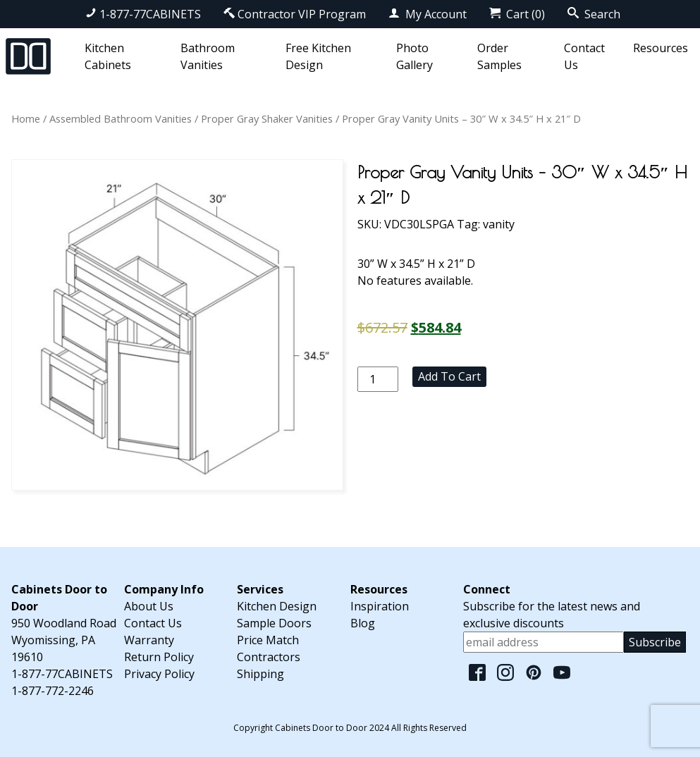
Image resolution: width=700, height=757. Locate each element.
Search (594, 14)
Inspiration (380, 606)
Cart (517, 14)
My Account (428, 14)
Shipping (260, 674)
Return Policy (159, 657)
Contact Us (153, 623)
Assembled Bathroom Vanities (121, 118)
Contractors (269, 657)
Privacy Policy (159, 674)
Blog (363, 623)
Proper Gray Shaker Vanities (267, 118)
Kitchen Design (277, 606)
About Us (149, 606)
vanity (499, 224)
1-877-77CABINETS (143, 14)
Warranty (149, 640)
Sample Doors (274, 623)
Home (26, 118)
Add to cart (449, 376)
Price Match (268, 640)
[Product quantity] (378, 379)
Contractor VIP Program (295, 14)
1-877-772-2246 (53, 691)
